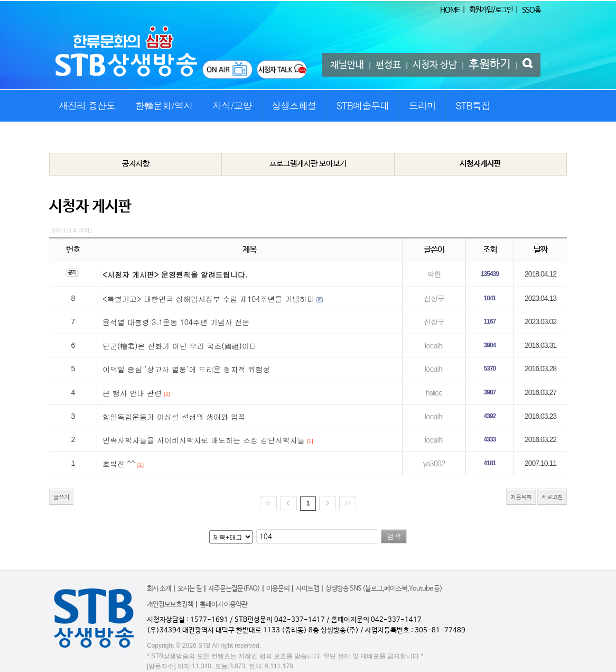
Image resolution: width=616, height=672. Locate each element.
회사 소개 (159, 589)
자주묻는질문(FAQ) (234, 589)
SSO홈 (531, 10)
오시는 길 (190, 589)
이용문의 (278, 589)
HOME (450, 10)
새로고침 (552, 497)
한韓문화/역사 (164, 105)
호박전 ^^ (119, 464)
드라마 (422, 105)
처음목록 (521, 497)
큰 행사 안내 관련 (132, 393)
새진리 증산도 (87, 105)
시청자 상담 (435, 65)
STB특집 (473, 105)
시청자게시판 (480, 164)
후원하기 (490, 65)
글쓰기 (61, 497)
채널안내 (347, 65)
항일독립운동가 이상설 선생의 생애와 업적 (174, 417)
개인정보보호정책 (170, 605)
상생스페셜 (294, 105)
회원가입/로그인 (491, 10)
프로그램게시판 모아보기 (308, 164)
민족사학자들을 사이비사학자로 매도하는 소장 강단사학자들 (204, 440)
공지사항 (136, 164)
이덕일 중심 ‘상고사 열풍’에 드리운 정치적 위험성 (186, 369)
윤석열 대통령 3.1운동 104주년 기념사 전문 (176, 322)
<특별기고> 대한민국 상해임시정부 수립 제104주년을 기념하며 (208, 299)
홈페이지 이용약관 (223, 605)
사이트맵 (307, 589)
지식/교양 (232, 105)
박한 (434, 274)
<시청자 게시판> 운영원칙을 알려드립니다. (175, 274)
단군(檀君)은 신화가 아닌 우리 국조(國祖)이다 (180, 346)
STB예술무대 (363, 105)
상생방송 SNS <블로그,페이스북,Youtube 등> (384, 589)
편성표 (388, 65)
